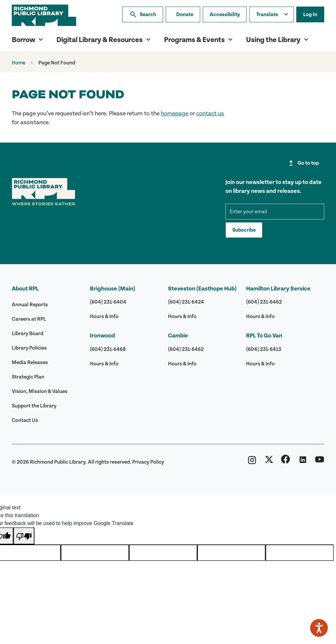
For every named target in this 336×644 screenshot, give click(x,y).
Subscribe (244, 230)
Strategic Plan (28, 377)
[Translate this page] (272, 14)
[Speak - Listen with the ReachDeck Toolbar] (319, 628)
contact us (210, 114)
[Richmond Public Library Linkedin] (303, 462)
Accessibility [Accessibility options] (225, 14)
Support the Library (34, 406)
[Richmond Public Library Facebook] (285, 462)
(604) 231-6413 (264, 349)
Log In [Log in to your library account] (310, 14)
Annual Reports (30, 305)
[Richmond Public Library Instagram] (252, 462)
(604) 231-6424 (186, 302)
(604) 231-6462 (186, 349)
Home (19, 63)
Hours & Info (104, 316)
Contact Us (25, 420)
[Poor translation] (24, 536)
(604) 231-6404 (108, 302)
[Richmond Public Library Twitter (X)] (269, 462)
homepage (175, 114)
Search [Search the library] (143, 14)
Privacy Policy (148, 462)
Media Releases (30, 362)
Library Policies (29, 348)
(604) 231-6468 (108, 349)
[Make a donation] (183, 14)
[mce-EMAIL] (275, 212)
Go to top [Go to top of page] (303, 163)
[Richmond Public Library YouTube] (320, 462)
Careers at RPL (29, 319)
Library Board (28, 333)
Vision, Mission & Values (40, 391)
